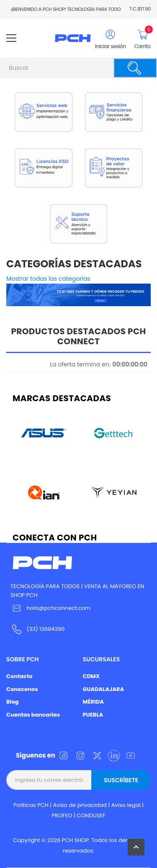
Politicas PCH (31, 805)
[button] (136, 847)
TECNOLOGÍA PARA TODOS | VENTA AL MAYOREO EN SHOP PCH (77, 591)
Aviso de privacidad (80, 805)
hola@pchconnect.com (58, 608)
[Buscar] (135, 68)
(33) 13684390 (45, 629)
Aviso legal (126, 805)
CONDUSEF (91, 816)
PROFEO (62, 816)
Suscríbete (121, 780)
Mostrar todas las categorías (48, 279)
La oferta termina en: (80, 364)
